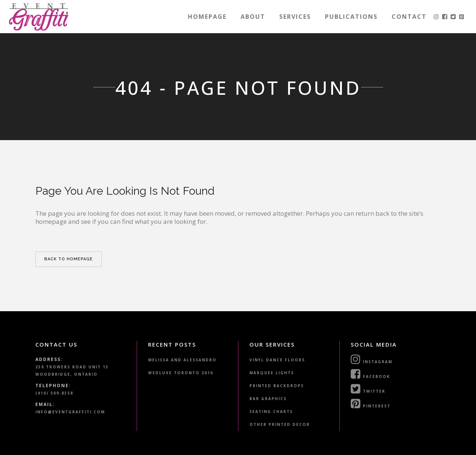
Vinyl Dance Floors (277, 360)
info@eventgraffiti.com (70, 412)
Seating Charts (271, 411)
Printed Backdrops (277, 386)
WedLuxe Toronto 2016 (181, 373)
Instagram (372, 359)
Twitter (368, 389)
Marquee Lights (272, 373)
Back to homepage (69, 259)
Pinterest (371, 403)
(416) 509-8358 (54, 393)
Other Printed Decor (280, 424)
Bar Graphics (268, 399)
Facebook (370, 374)
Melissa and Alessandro (182, 360)
